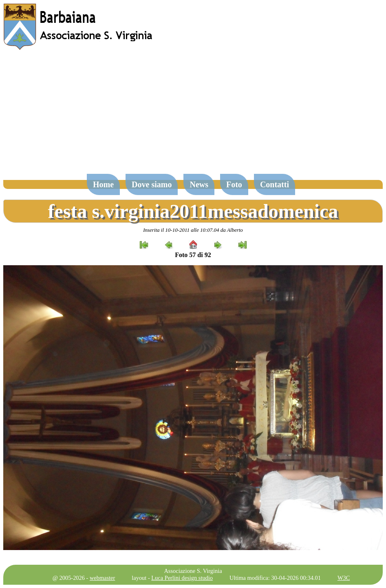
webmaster (102, 578)
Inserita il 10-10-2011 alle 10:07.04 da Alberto (193, 230)
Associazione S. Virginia (193, 571)
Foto (234, 184)
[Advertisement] (193, 116)
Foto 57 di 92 (193, 255)
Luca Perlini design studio (182, 578)
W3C (344, 578)
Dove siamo (152, 184)
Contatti (275, 184)
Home (103, 184)
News (199, 184)
